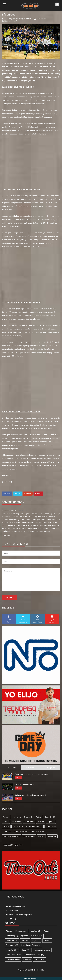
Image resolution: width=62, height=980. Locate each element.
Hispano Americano (21, 831)
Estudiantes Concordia (34, 827)
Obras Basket (29, 822)
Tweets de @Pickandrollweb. (13, 845)
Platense (41, 836)
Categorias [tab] (50, 768)
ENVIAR (9, 598)
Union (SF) (7, 831)
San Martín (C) (18, 827)
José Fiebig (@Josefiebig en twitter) (18, 19)
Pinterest (38, 494)
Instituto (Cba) (51, 827)
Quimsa (6, 822)
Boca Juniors (16, 817)
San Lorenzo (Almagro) (11, 836)
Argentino (51, 822)
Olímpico (41, 822)
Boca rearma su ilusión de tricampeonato (32, 774)
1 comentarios (11, 21)
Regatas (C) (28, 817)
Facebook (7, 494)
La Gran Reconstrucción (25, 785)
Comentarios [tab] (31, 768)
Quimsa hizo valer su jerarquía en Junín (31, 795)
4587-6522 (12, 911)
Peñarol (39, 817)
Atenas (6, 817)
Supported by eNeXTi (31, 979)
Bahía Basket (17, 822)
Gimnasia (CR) (50, 817)
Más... (19, 778)
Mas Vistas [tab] (12, 768)
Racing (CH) (52, 836)
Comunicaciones (29, 836)
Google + (28, 494)
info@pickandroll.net (16, 906)
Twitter (17, 494)
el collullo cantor (9, 510)
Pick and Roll (38, 970)
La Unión (6, 827)
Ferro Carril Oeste (38, 831)
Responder (7, 536)
